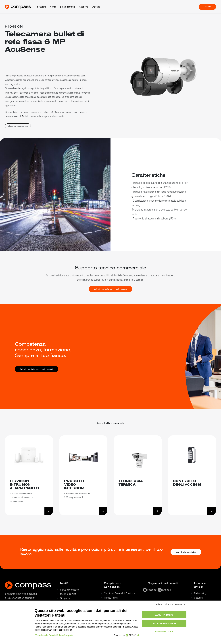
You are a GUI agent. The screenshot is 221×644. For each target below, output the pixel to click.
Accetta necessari (164, 623)
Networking (200, 593)
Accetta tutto (164, 615)
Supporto (84, 7)
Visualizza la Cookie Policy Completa (54, 635)
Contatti (207, 7)
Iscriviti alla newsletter (186, 552)
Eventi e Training (68, 594)
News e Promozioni (70, 590)
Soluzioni (41, 7)
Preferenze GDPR (164, 631)
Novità (53, 7)
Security (198, 598)
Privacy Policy (111, 598)
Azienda (96, 7)
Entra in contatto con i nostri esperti (110, 294)
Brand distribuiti (68, 7)
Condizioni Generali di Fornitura (120, 593)
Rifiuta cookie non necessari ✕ (171, 604)
